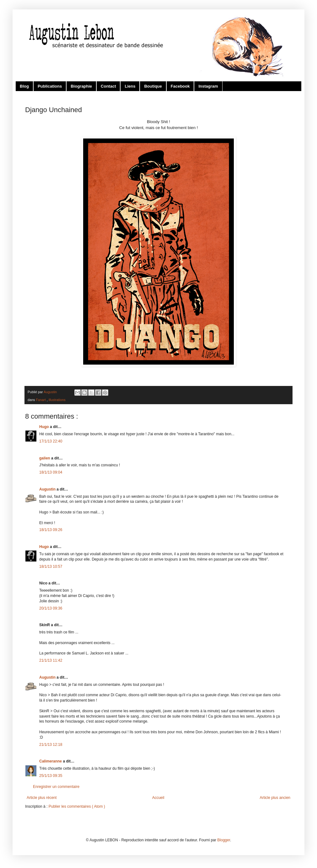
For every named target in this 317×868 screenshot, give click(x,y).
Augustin (48, 489)
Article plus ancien (275, 798)
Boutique (153, 86)
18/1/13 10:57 (51, 567)
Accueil (158, 798)
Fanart (41, 400)
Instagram (208, 86)
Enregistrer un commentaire (56, 787)
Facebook (180, 86)
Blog (24, 86)
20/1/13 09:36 (51, 608)
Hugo (45, 427)
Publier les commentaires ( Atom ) (77, 806)
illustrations (57, 400)
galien (45, 458)
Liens (130, 86)
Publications (50, 86)
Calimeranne (51, 761)
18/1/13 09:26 (51, 530)
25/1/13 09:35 (51, 776)
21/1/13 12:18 (51, 745)
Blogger (224, 840)
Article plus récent (42, 798)
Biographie (81, 86)
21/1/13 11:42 (51, 660)
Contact (108, 86)
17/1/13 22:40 (51, 441)
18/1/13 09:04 (51, 472)
